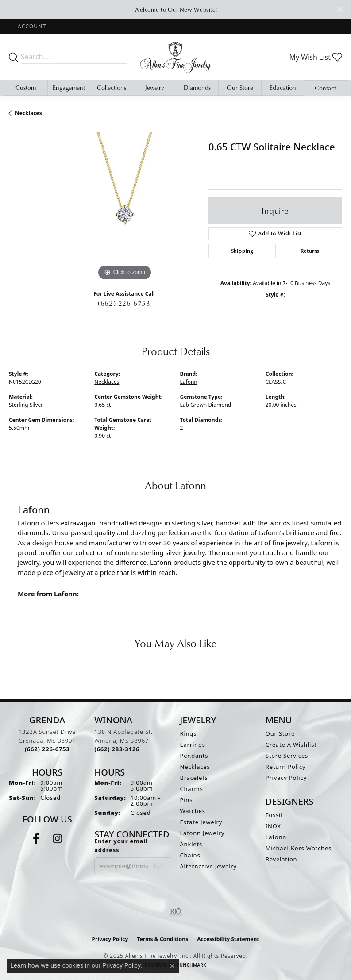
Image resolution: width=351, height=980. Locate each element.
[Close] (340, 10)
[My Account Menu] (32, 26)
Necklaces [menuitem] (195, 767)
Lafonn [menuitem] (276, 837)
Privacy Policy (286, 778)
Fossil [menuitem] (274, 815)
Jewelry (154, 87)
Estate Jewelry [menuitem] (201, 822)
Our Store (240, 87)
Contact (325, 88)
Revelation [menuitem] (282, 859)
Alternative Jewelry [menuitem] (208, 866)
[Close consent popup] (172, 966)
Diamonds (197, 87)
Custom (26, 87)
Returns (310, 251)
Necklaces (29, 113)
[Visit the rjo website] (176, 912)
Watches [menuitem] (193, 811)
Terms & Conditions (162, 939)
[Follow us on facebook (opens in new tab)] (36, 839)
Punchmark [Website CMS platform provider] (191, 965)
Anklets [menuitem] (191, 844)
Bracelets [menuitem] (194, 778)
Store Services (287, 756)
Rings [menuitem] (189, 733)
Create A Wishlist (291, 745)
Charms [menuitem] (192, 789)
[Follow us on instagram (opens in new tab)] (57, 839)
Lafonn (189, 382)
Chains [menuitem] (190, 855)
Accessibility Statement (228, 939)
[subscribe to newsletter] (159, 866)
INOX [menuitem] (273, 826)
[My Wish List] (316, 57)
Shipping (242, 251)
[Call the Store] (47, 749)
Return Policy (286, 767)
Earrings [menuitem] (193, 745)
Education (283, 87)
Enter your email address (121, 845)
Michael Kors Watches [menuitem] (299, 848)
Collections (112, 87)
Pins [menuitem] (187, 800)
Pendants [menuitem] (194, 756)
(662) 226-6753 (124, 303)
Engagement (69, 87)
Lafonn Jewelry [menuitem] (202, 833)
